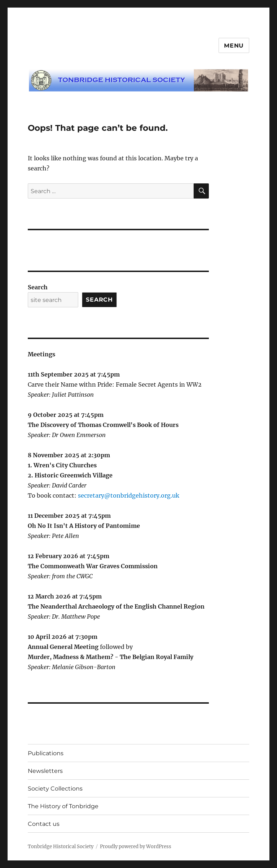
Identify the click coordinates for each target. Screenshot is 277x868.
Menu (234, 46)
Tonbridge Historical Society (61, 847)
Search (38, 287)
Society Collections (55, 789)
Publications (46, 753)
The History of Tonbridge (63, 806)
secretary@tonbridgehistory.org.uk (129, 495)
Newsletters (45, 771)
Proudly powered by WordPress (136, 847)
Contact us (44, 824)
